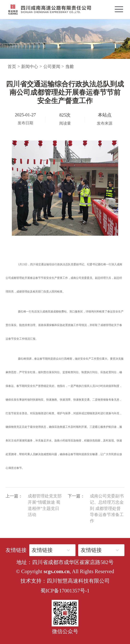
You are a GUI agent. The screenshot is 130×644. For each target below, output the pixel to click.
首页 (12, 67)
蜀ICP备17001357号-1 (65, 591)
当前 (70, 67)
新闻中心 (30, 67)
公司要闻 (52, 67)
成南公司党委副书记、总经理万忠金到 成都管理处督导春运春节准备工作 (107, 508)
